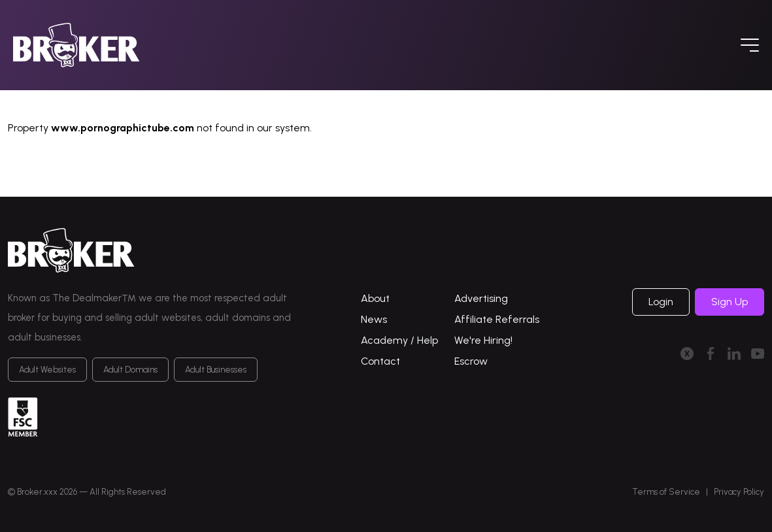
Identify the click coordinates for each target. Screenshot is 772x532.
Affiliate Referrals (497, 319)
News (374, 319)
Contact (380, 361)
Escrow (471, 361)
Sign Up (730, 302)
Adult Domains (130, 370)
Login (661, 302)
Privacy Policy (739, 492)
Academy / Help (399, 340)
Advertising (481, 298)
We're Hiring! (483, 340)
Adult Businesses (216, 370)
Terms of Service (666, 492)
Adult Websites (47, 370)
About (375, 298)
